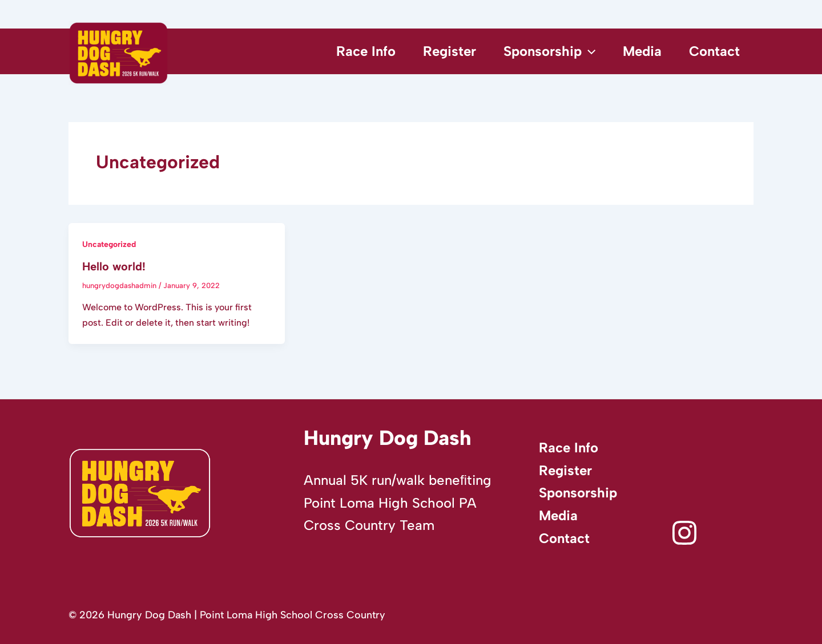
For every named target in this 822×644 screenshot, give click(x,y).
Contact (714, 51)
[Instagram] (684, 533)
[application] (589, 51)
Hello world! (114, 266)
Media (642, 51)
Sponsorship (549, 51)
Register (450, 51)
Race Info (366, 51)
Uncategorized (109, 244)
